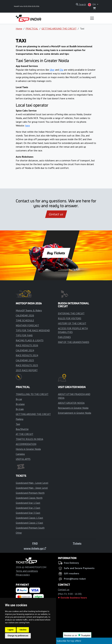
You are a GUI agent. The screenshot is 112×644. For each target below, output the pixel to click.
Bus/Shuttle (22, 429)
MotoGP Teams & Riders (29, 310)
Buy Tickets (56, 253)
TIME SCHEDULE (25, 320)
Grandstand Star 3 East (28, 513)
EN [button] (92, 5)
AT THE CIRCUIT (25, 434)
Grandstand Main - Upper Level (32, 488)
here (28, 125)
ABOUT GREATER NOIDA (71, 403)
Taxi (18, 424)
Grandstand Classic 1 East (29, 518)
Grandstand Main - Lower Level (32, 483)
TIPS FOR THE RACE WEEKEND (33, 330)
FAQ (35, 543)
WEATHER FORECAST (27, 325)
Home (19, 29)
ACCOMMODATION (26, 444)
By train (20, 409)
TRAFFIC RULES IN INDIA (29, 439)
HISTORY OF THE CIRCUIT (72, 323)
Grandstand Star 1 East (28, 503)
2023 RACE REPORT (27, 370)
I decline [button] (23, 630)
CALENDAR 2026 (25, 315)
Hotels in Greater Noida (28, 449)
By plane (20, 404)
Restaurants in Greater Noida (73, 408)
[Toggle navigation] (92, 18)
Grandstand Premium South (30, 528)
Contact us (56, 214)
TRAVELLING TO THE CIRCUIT (32, 394)
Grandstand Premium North (30, 493)
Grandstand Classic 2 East (29, 523)
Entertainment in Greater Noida (75, 413)
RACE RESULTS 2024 (27, 355)
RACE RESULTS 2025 (27, 365)
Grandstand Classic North (29, 498)
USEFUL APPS (23, 459)
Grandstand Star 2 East (28, 508)
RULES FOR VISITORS (70, 318)
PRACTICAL (32, 29)
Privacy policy (23, 575)
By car (19, 399)
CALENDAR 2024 (25, 350)
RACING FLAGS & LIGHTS (30, 340)
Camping (20, 454)
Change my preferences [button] (18, 636)
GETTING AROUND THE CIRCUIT (59, 29)
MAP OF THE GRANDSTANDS (74, 342)
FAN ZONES (64, 337)
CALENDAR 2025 (25, 360)
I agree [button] (10, 630)
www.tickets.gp (35, 548)
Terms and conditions (27, 571)
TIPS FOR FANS (24, 335)
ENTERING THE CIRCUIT (71, 313)
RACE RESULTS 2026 (27, 345)
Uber (52, 70)
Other (19, 533)
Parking (20, 419)
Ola (61, 70)
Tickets (77, 543)
